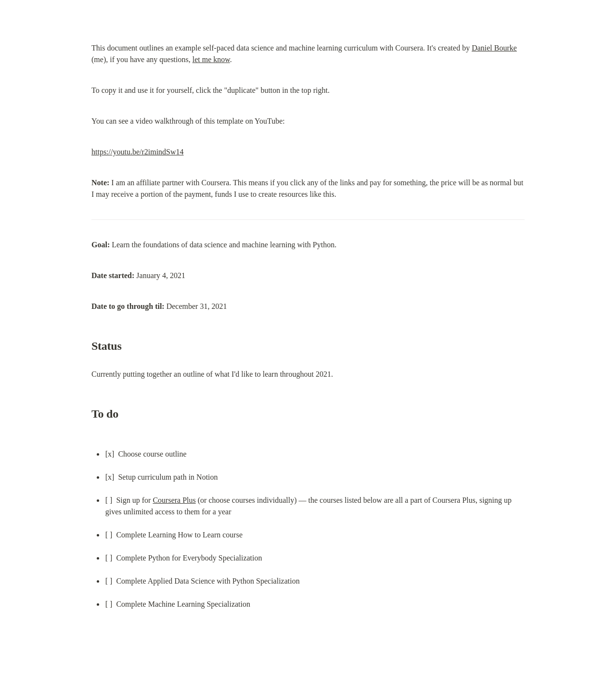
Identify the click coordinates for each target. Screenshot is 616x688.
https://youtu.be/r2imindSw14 (138, 152)
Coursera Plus (174, 500)
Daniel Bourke (494, 48)
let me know (211, 59)
